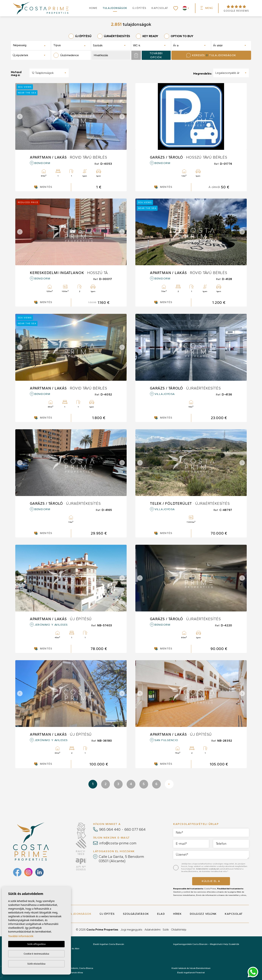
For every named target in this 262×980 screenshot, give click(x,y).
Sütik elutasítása (36, 964)
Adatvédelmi (152, 930)
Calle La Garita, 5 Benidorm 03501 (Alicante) (121, 859)
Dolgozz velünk (203, 914)
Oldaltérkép (179, 930)
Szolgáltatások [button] (136, 914)
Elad (161, 914)
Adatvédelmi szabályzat (208, 869)
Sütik (166, 930)
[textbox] (26, 45)
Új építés (139, 8)
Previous (19, 116)
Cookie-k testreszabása (36, 954)
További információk (21, 936)
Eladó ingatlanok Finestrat (191, 973)
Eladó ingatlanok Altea (71, 973)
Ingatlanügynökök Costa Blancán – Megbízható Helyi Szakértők (206, 944)
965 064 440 (110, 829)
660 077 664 (135, 829)
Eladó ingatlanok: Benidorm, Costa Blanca (71, 968)
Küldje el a (211, 881)
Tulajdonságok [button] (115, 8)
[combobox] (31, 45)
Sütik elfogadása (36, 944)
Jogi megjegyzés (131, 930)
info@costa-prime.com (118, 843)
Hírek (177, 914)
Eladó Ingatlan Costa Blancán (109, 944)
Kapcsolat (160, 8)
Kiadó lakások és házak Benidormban (191, 968)
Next (123, 116)
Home (93, 8)
